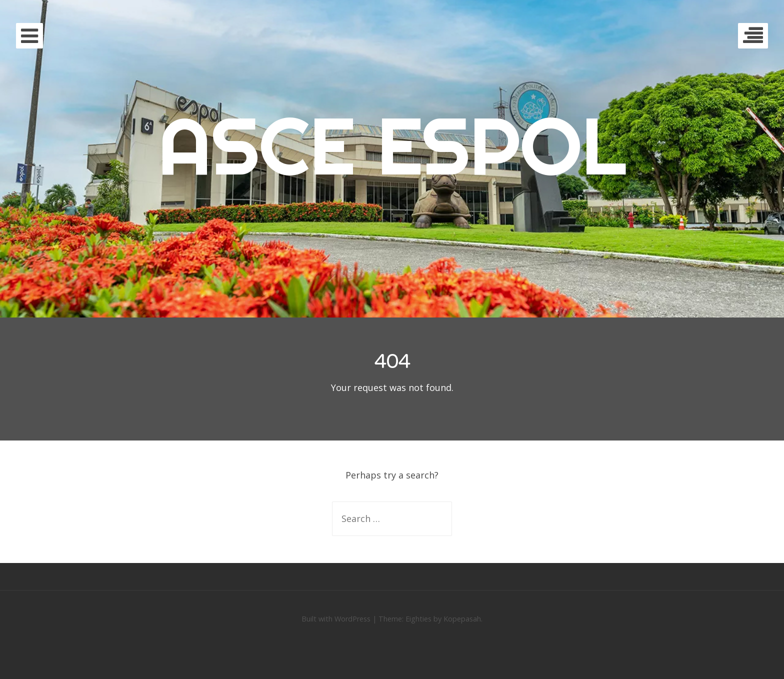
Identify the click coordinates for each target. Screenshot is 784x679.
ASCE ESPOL (392, 145)
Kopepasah (462, 619)
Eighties (418, 619)
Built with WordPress (336, 619)
